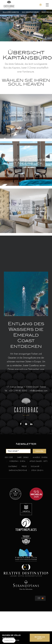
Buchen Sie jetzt (40, 638)
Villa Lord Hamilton (11, 12)
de (39, 598)
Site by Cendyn (37, 470)
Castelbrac (13, 466)
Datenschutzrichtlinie (18, 470)
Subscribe (39, 451)
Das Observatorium (30, 12)
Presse (24, 466)
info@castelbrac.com (39, 391)
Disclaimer (35, 466)
